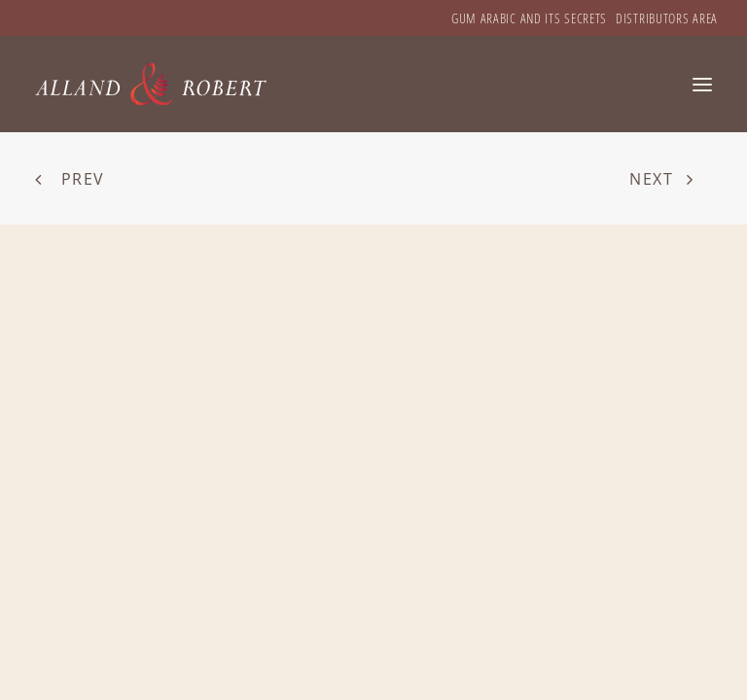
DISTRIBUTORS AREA (667, 18)
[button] (702, 84)
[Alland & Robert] (151, 84)
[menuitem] (529, 18)
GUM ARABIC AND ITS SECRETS (529, 18)
